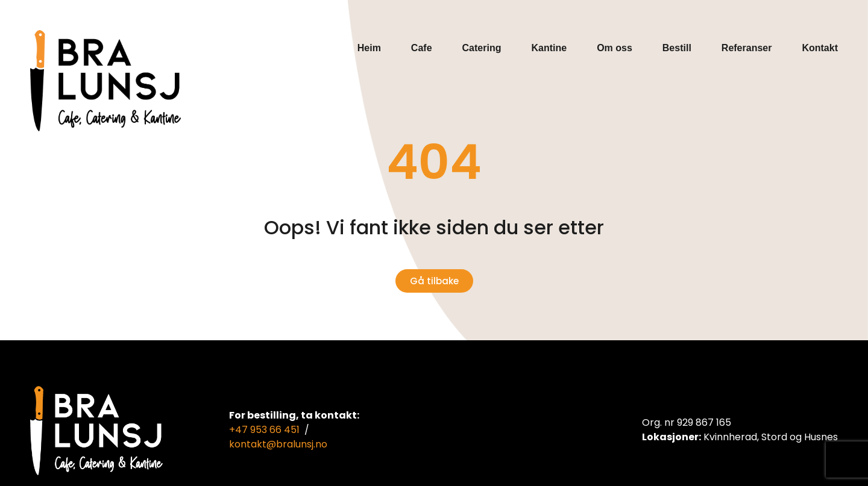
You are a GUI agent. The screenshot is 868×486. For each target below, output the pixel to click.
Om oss (615, 48)
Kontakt (820, 48)
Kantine (549, 48)
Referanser (747, 48)
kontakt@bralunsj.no (278, 444)
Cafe (422, 48)
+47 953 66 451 (264, 430)
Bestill (677, 48)
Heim (369, 48)
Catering (482, 48)
